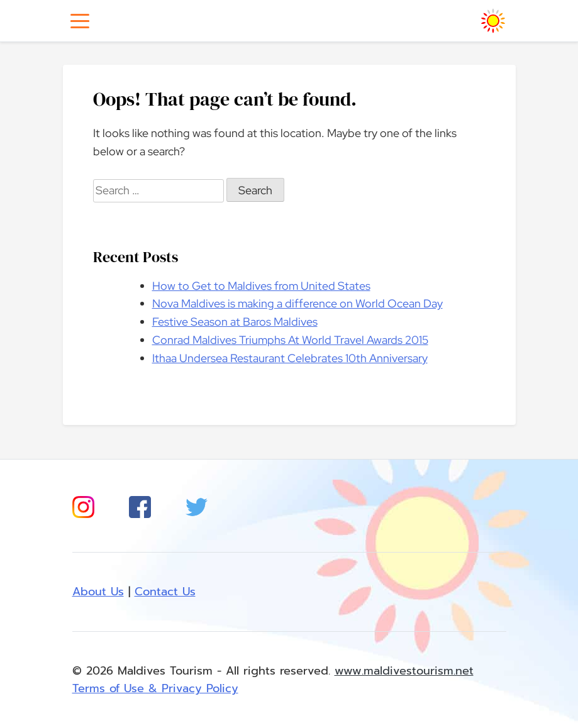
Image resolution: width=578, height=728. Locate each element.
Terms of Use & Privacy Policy (155, 688)
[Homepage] (493, 21)
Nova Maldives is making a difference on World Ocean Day (297, 303)
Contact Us (165, 592)
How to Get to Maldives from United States (261, 286)
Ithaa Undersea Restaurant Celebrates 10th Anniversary (290, 358)
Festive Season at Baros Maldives (235, 322)
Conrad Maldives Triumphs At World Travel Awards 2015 (290, 340)
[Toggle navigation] (80, 21)
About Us (98, 592)
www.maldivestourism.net (404, 671)
